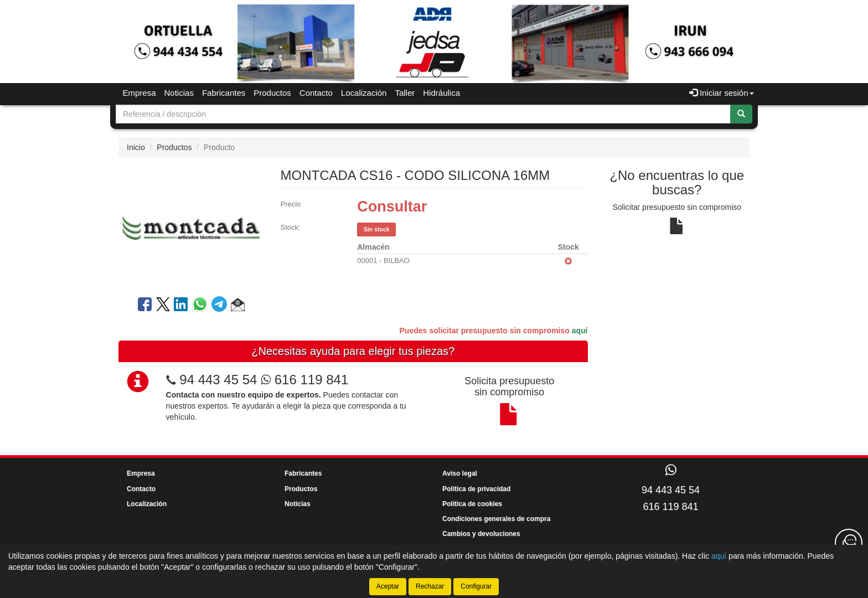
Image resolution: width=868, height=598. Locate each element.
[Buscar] (741, 114)
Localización (364, 93)
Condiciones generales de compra (496, 519)
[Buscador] (423, 114)
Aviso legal (460, 473)
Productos (272, 93)
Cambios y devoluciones (481, 534)
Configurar (476, 586)
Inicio (136, 147)
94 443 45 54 (218, 380)
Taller (405, 93)
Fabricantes (224, 93)
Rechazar (430, 586)
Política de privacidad (476, 489)
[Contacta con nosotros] (849, 543)
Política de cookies (472, 504)
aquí (580, 331)
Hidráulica (441, 93)
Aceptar (388, 586)
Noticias (179, 93)
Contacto (316, 93)
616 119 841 (304, 380)
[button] (238, 306)
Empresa (139, 93)
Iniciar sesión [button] (722, 93)
